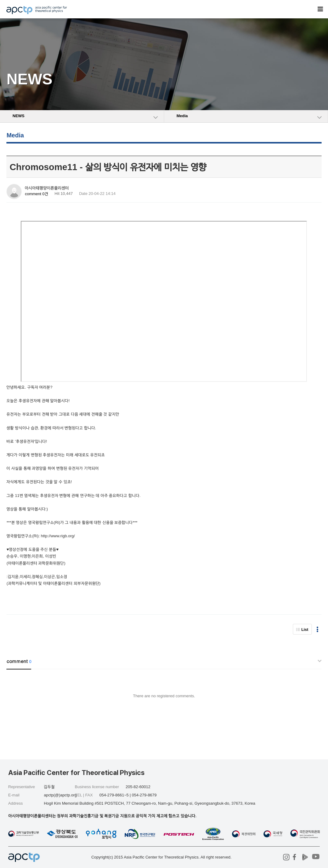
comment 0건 (36, 194)
